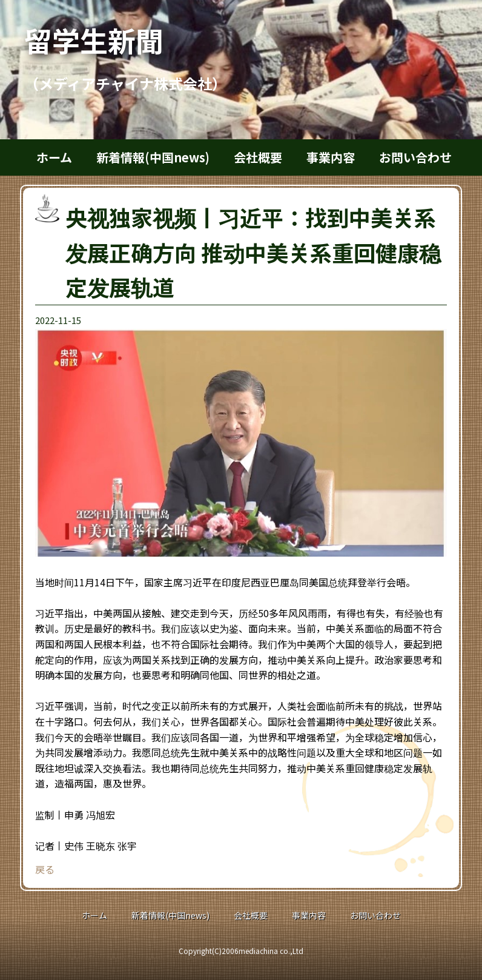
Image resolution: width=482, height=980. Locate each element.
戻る (45, 869)
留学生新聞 (108, 40)
